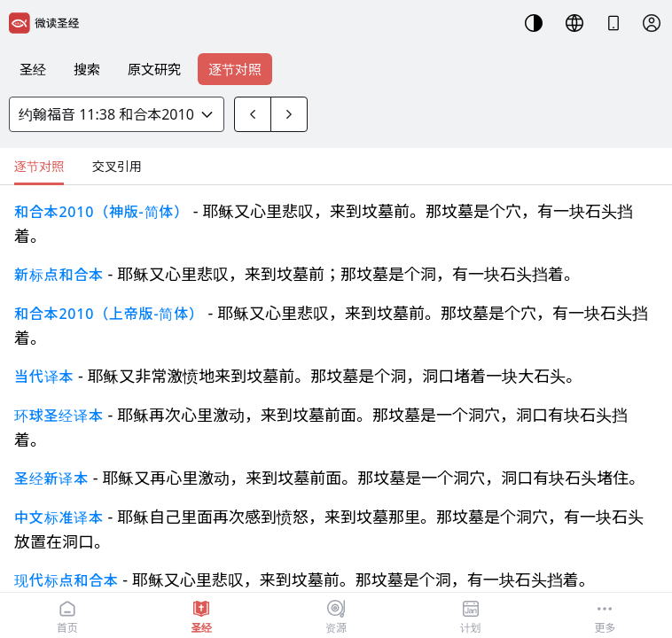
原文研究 (154, 69)
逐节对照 (235, 69)
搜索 (87, 69)
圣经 (33, 69)
